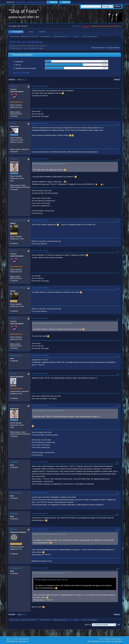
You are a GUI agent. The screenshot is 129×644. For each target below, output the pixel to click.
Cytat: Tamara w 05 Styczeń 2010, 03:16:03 (50, 164)
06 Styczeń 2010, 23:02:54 (40, 529)
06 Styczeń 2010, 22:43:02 (40, 493)
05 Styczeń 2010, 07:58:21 (40, 220)
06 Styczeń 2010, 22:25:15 (40, 462)
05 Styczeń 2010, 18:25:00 (40, 355)
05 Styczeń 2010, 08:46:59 (40, 288)
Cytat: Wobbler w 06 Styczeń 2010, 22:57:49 (50, 534)
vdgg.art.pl (86, 26)
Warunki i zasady (110, 639)
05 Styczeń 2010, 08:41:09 (40, 251)
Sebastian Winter (18, 220)
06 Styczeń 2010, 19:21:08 (40, 406)
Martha (13, 529)
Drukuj (117, 80)
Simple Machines (24, 639)
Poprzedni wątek (98, 48)
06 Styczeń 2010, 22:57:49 (40, 514)
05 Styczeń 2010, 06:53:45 (40, 123)
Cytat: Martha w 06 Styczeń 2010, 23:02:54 (50, 573)
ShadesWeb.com (23, 641)
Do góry (12, 615)
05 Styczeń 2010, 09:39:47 (40, 318)
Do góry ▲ (119, 639)
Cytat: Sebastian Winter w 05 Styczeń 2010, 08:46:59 (53, 323)
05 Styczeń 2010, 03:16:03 (40, 86)
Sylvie (76, 37)
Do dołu (12, 80)
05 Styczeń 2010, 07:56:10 (40, 159)
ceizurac (14, 159)
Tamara (14, 86)
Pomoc (101, 639)
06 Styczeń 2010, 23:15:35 (40, 568)
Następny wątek (113, 48)
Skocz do (88, 625)
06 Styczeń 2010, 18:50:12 (40, 374)
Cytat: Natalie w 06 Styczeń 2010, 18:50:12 (50, 411)
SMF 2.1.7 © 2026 (12, 639)
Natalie (13, 374)
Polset (13, 123)
